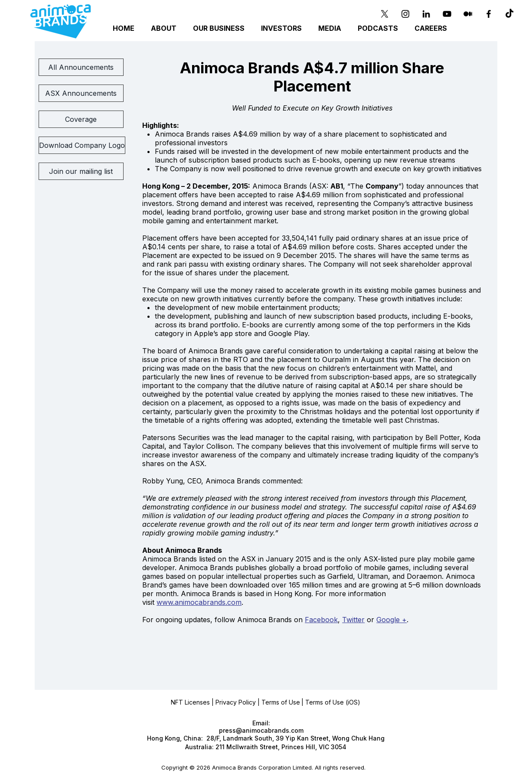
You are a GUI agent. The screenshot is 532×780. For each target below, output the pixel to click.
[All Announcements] (81, 67)
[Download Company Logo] (82, 145)
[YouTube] (447, 14)
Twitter (353, 620)
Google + (392, 620)
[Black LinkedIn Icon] (426, 14)
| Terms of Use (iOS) (331, 702)
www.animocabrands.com (199, 602)
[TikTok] (509, 14)
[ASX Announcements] (81, 93)
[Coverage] (81, 119)
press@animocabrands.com (261, 730)
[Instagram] (405, 14)
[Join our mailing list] (81, 171)
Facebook (321, 620)
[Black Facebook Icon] (489, 14)
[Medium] (468, 14)
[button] (220, 28)
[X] (385, 14)
